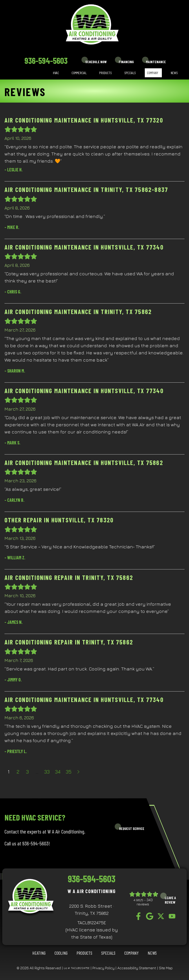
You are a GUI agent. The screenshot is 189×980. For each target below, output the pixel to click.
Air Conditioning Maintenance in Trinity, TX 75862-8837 (86, 190)
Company (153, 73)
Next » (79, 772)
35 (69, 772)
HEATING (39, 953)
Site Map (166, 968)
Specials (130, 73)
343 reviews (145, 902)
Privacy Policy (103, 968)
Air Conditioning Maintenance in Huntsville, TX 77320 (84, 120)
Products (105, 73)
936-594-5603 (46, 60)
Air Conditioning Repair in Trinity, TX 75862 (69, 577)
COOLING (61, 953)
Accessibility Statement (137, 968)
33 (47, 772)
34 (58, 772)
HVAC (56, 73)
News (174, 73)
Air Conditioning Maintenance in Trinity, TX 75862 (78, 312)
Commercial (79, 73)
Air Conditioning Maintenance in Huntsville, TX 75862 (84, 463)
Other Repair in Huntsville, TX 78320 (59, 520)
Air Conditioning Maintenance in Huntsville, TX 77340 (84, 247)
